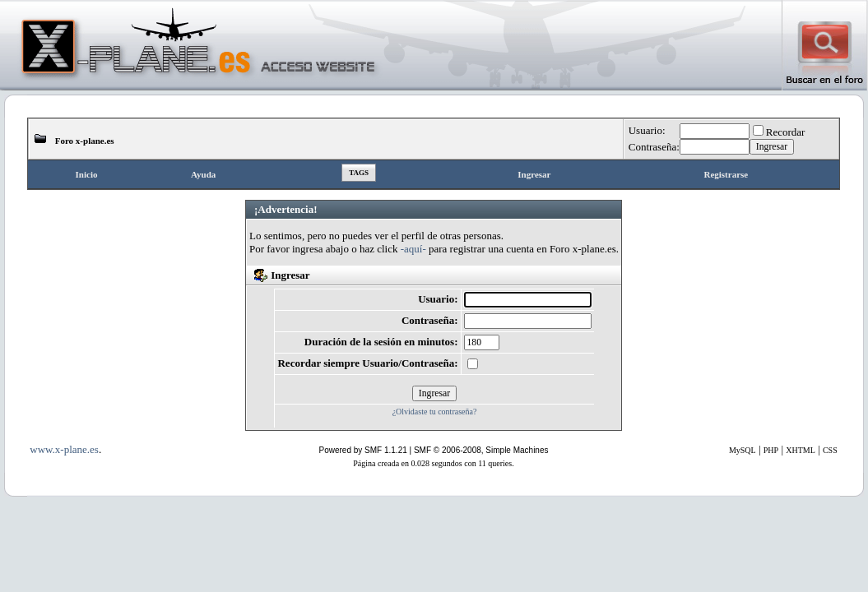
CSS (830, 450)
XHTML (801, 450)
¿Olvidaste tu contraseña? (435, 412)
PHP (771, 450)
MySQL (743, 450)
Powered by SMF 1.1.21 (363, 450)
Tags (359, 173)
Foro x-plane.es (85, 141)
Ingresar (534, 174)
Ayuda (203, 174)
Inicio (87, 174)
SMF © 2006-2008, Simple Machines (481, 450)
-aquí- (413, 249)
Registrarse (726, 174)
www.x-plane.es (64, 449)
